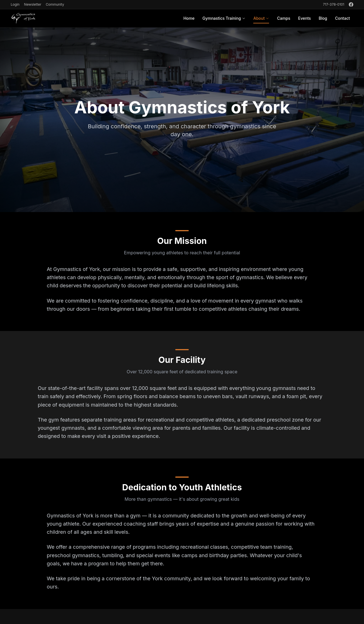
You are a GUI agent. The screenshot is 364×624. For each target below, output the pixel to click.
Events (304, 18)
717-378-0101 (334, 4)
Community (55, 4)
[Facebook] (351, 5)
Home (189, 18)
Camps (284, 18)
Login (15, 4)
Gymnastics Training (224, 18)
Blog (323, 18)
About (261, 20)
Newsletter (33, 4)
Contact (342, 18)
